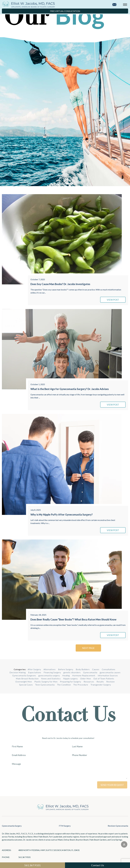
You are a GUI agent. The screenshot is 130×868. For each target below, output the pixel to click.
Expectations (35, 672)
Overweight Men (24, 682)
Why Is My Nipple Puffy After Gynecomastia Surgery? (62, 515)
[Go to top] (124, 844)
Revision (111, 682)
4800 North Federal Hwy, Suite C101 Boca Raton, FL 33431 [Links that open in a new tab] (49, 850)
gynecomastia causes (110, 672)
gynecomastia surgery (49, 675)
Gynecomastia (90, 672)
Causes (96, 669)
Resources (89, 682)
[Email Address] (43, 755)
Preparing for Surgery (71, 682)
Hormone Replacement (84, 675)
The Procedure (81, 685)
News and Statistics (51, 679)
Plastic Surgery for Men (46, 682)
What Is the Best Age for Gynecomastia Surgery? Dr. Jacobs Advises (70, 389)
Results (100, 682)
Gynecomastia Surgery (12, 826)
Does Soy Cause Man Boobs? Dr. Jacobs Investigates (60, 284)
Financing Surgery (52, 672)
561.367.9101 (25, 857)
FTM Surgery (65, 826)
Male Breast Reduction (27, 679)
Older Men (86, 679)
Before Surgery (66, 669)
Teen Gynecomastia (45, 685)
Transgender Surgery (101, 685)
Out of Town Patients (104, 679)
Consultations (109, 669)
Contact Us (98, 865)
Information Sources (108, 675)
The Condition (64, 685)
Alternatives (50, 669)
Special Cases (26, 685)
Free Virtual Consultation (65, 11)
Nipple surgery (70, 679)
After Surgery (34, 669)
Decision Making (18, 672)
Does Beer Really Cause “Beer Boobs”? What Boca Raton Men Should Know (73, 619)
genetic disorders (72, 672)
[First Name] (43, 746)
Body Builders (83, 669)
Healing (66, 675)
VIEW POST (113, 300)
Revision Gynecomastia (118, 826)
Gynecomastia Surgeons (24, 675)
